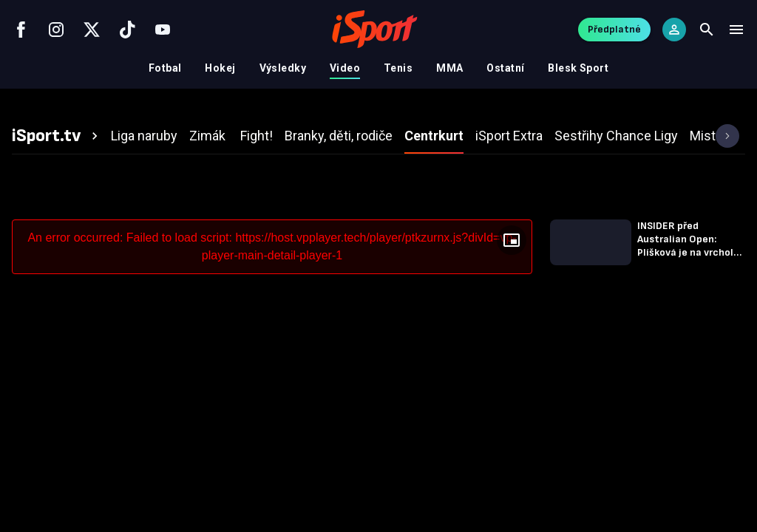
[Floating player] (512, 240)
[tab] (57, 136)
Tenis (398, 68)
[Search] (707, 30)
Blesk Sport (578, 68)
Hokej (220, 68)
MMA (449, 68)
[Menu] (736, 30)
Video (345, 68)
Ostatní (505, 68)
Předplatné (614, 29)
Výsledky (283, 68)
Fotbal (165, 68)
